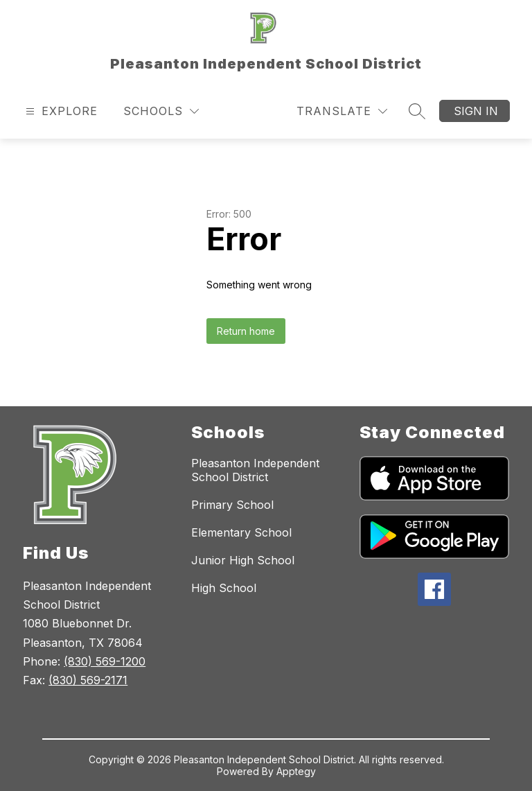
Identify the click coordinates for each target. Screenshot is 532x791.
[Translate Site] (342, 111)
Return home (246, 331)
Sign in (476, 111)
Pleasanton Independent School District (255, 470)
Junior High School (243, 560)
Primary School (232, 505)
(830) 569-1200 (105, 661)
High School (224, 588)
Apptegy (296, 771)
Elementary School (241, 532)
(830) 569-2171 (88, 680)
